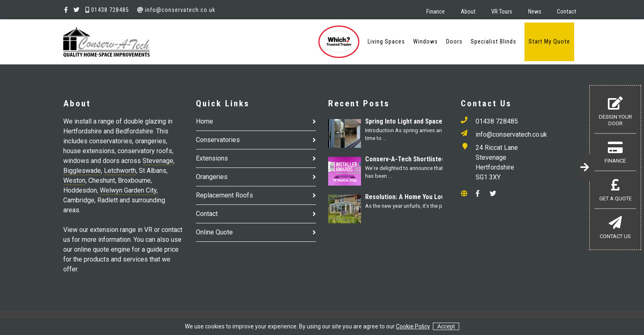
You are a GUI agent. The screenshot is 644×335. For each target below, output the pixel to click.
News (535, 12)
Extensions (212, 158)
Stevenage (158, 161)
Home (205, 121)
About (468, 12)
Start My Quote (549, 42)
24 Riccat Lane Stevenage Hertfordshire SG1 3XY (497, 162)
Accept (446, 326)
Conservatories (218, 140)
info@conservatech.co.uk (176, 10)
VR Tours (502, 12)
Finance (436, 12)
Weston (74, 180)
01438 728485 (107, 10)
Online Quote (214, 232)
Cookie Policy (413, 326)
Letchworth (120, 171)
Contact (567, 12)
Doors (454, 42)
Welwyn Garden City (128, 190)
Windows (425, 42)
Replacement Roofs (224, 195)
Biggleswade (82, 171)
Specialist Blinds (493, 42)
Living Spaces (386, 42)
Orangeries (212, 177)
